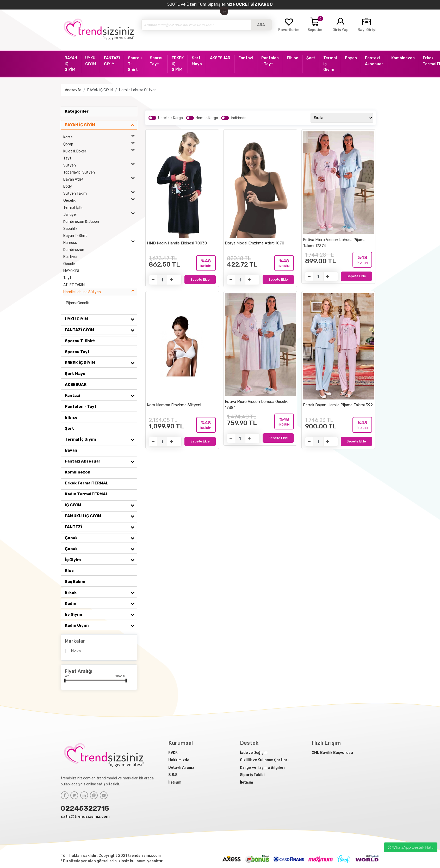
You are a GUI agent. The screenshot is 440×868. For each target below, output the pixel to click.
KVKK (173, 753)
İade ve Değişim (254, 753)
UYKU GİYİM (101, 319)
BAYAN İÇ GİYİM (100, 90)
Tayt (67, 158)
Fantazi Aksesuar (101, 461)
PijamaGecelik (78, 303)
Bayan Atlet (100, 179)
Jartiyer (100, 215)
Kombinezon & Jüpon (81, 222)
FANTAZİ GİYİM (101, 330)
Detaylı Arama (181, 768)
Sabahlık (70, 229)
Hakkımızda (179, 760)
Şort (69, 428)
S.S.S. (173, 775)
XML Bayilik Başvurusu (332, 753)
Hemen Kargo (207, 118)
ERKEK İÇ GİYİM (101, 363)
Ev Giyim (101, 614)
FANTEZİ (101, 527)
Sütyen (100, 165)
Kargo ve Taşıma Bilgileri (262, 768)
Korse (100, 137)
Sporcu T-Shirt (80, 341)
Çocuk (101, 538)
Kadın (101, 604)
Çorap (100, 144)
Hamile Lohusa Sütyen (138, 90)
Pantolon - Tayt (81, 407)
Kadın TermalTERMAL (86, 494)
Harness (100, 243)
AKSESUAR (76, 385)
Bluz (69, 571)
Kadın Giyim (101, 625)
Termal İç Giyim (101, 439)
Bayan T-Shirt (75, 236)
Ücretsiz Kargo (171, 118)
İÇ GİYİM (101, 505)
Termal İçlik (73, 208)
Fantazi (101, 396)
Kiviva (76, 651)
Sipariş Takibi (252, 775)
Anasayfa (73, 90)
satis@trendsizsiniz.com (85, 816)
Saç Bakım (75, 582)
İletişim (175, 782)
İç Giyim (101, 560)
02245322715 (85, 808)
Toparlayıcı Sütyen (79, 172)
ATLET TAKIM (74, 285)
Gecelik (100, 201)
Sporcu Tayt (77, 352)
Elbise (71, 417)
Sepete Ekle (200, 279)
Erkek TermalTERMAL (87, 483)
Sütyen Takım (100, 193)
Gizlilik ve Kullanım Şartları (264, 760)
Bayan (71, 450)
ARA (261, 25)
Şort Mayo (75, 374)
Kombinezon (74, 250)
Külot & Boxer (100, 151)
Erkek (101, 593)
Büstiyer (70, 257)
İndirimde (239, 118)
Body (68, 186)
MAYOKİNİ (71, 271)
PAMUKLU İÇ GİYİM (101, 516)
